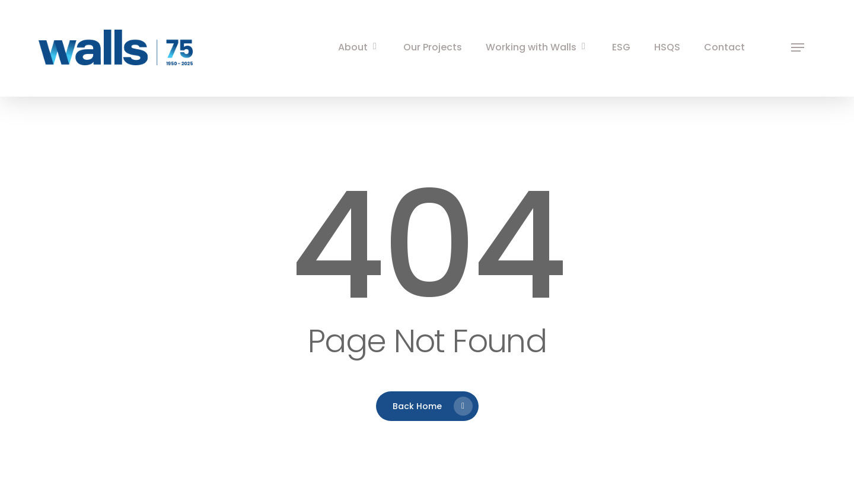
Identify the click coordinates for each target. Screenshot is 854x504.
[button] (798, 48)
